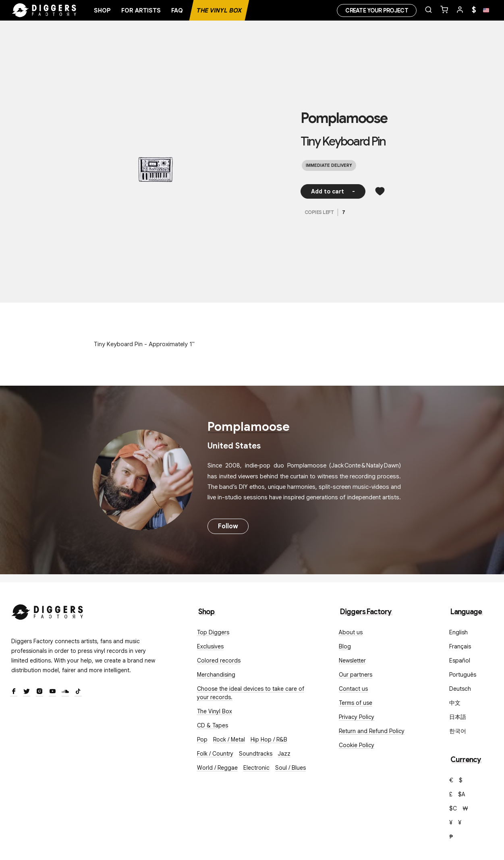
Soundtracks (256, 754)
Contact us (353, 689)
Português (463, 675)
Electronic (256, 768)
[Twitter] (27, 692)
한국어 (458, 731)
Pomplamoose (344, 118)
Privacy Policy (357, 717)
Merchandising (216, 675)
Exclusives (210, 646)
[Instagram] (39, 692)
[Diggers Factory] (48, 610)
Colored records (219, 661)
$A (462, 794)
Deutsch (460, 689)
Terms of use (356, 703)
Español (460, 661)
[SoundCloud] (65, 692)
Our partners (356, 675)
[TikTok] (78, 692)
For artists (141, 10)
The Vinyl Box (219, 10)
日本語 (458, 717)
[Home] (44, 10)
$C (453, 808)
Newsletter (352, 661)
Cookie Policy (357, 745)
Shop (102, 10)
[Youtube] (52, 692)
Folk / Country (215, 754)
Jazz (284, 754)
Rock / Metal (229, 740)
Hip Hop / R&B (269, 740)
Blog (345, 646)
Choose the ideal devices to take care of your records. (251, 693)
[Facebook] (14, 692)
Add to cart (333, 191)
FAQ (177, 10)
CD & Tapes (213, 725)
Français (460, 646)
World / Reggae (217, 768)
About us (351, 632)
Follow (228, 526)
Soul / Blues (290, 768)
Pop (202, 740)
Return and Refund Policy (372, 731)
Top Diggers (213, 632)
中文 (455, 703)
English (458, 632)
